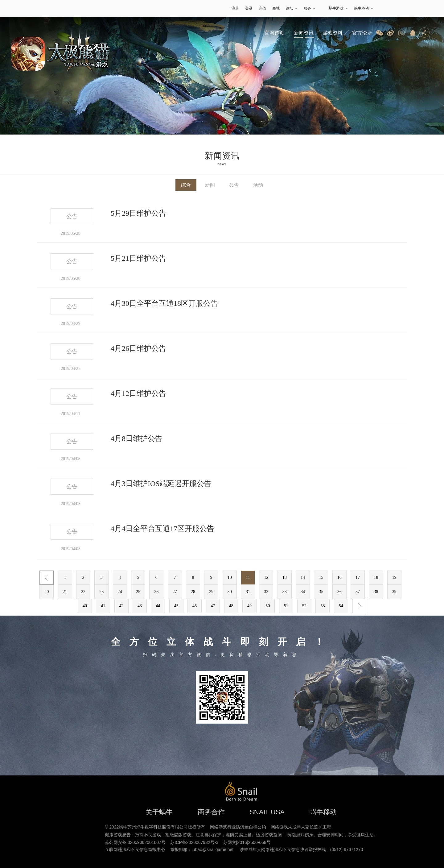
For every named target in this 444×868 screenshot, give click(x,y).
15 (321, 577)
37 (358, 592)
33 (285, 592)
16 (339, 577)
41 (103, 606)
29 (211, 592)
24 (120, 592)
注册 (235, 8)
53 (323, 606)
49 (249, 606)
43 (140, 606)
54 (341, 606)
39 (394, 592)
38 (376, 592)
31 (248, 592)
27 (175, 592)
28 (193, 592)
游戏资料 (333, 33)
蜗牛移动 (364, 8)
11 (248, 577)
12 (266, 577)
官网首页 (274, 33)
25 (138, 592)
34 (303, 592)
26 (156, 592)
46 (195, 606)
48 (231, 606)
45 (176, 606)
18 (376, 577)
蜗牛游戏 (85, 8)
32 (266, 592)
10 (230, 577)
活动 (258, 185)
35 (321, 592)
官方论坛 (362, 33)
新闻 (210, 185)
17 (358, 577)
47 (213, 606)
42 (121, 606)
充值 (262, 8)
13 (285, 577)
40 (85, 606)
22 (83, 592)
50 (268, 606)
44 (158, 606)
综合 (186, 185)
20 (47, 592)
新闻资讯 (304, 33)
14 (303, 577)
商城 (276, 8)
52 (304, 606)
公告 (234, 185)
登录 (249, 8)
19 (394, 577)
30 (230, 592)
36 (339, 592)
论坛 (292, 8)
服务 (310, 8)
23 (101, 592)
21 (65, 592)
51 (286, 606)
